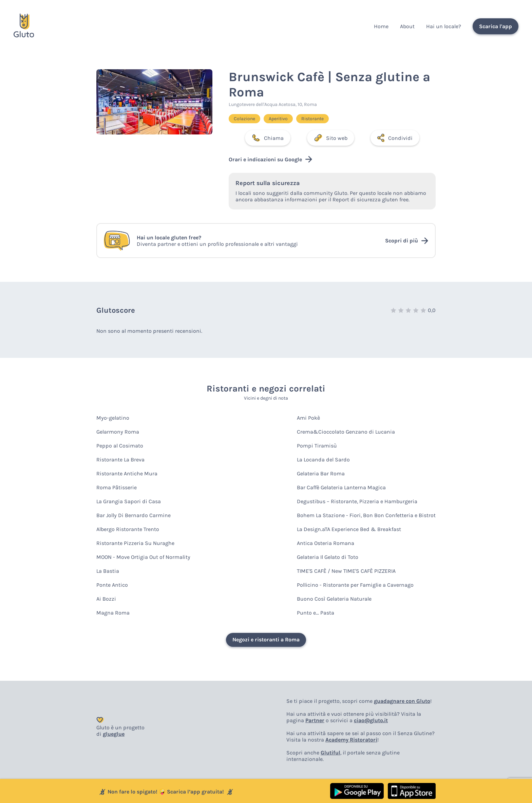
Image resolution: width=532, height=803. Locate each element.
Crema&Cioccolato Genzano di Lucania (346, 432)
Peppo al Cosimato (120, 446)
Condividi (395, 138)
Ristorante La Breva (120, 460)
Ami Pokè (308, 418)
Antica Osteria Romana (326, 543)
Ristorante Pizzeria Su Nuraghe (135, 543)
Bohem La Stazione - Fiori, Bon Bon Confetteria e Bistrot (366, 515)
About (407, 26)
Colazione (244, 119)
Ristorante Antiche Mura (127, 473)
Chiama (268, 138)
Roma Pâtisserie (117, 487)
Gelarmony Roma (118, 432)
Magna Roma (113, 613)
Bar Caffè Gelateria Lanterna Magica (341, 487)
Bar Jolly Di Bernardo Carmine (134, 515)
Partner (315, 720)
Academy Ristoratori (351, 740)
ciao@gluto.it (371, 720)
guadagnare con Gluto (402, 701)
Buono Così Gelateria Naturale (334, 599)
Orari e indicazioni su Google (270, 159)
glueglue (114, 734)
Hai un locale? (444, 26)
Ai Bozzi (106, 599)
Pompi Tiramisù (317, 446)
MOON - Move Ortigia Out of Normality (143, 557)
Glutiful (330, 753)
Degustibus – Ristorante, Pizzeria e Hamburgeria (357, 501)
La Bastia (108, 571)
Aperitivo (278, 119)
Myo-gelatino (113, 418)
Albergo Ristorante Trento (128, 529)
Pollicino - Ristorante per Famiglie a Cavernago (355, 585)
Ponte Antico (112, 585)
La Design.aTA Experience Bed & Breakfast (349, 529)
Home (381, 26)
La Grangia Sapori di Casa (129, 501)
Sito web (331, 138)
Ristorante (312, 119)
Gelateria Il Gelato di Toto (328, 557)
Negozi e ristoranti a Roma (266, 640)
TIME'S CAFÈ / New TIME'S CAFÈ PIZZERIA (346, 571)
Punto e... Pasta (316, 613)
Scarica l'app (496, 26)
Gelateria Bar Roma (321, 473)
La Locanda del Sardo (323, 460)
